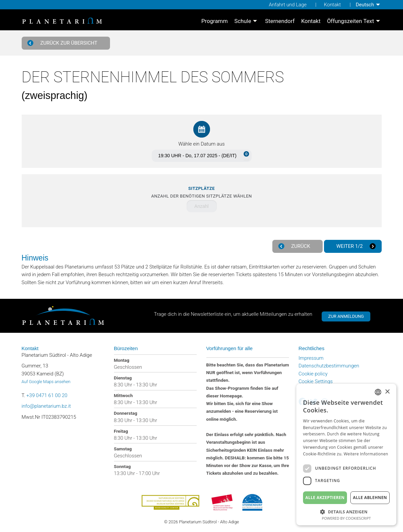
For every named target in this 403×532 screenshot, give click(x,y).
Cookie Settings (316, 381)
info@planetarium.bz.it (46, 406)
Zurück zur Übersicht (63, 43)
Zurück (295, 246)
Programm (214, 21)
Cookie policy (313, 374)
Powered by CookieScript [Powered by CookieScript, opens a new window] (346, 518)
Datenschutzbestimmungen (329, 366)
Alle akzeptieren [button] (325, 498)
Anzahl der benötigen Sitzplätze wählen (201, 192)
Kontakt (332, 5)
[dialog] (346, 455)
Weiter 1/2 (355, 246)
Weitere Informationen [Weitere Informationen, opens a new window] (366, 454)
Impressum (311, 358)
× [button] (387, 392)
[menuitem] (368, 5)
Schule (243, 21)
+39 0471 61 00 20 (47, 395)
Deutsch (365, 5)
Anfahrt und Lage (287, 5)
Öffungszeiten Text (350, 21)
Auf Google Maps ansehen (46, 382)
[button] (346, 511)
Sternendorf (280, 21)
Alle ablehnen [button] (370, 498)
